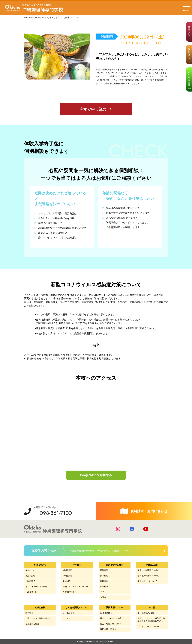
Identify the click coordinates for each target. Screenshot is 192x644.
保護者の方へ (106, 613)
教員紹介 (67, 581)
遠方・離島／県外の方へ (111, 624)
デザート (104, 592)
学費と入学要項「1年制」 (149, 570)
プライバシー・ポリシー (148, 626)
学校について (31, 570)
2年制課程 (67, 576)
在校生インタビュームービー (76, 587)
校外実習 (29, 613)
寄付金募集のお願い (146, 613)
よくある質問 (69, 613)
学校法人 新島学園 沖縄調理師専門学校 (34, 8)
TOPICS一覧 (31, 592)
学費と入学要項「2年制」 (149, 576)
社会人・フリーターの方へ (112, 618)
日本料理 (104, 576)
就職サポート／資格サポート (38, 618)
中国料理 (104, 587)
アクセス (67, 618)
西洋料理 (104, 570)
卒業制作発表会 (70, 592)
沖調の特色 (30, 581)
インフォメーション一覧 (36, 587)
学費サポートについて (147, 581)
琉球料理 (104, 581)
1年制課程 (67, 570)
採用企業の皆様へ (108, 629)
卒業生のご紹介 (32, 624)
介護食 (103, 597)
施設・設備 (30, 576)
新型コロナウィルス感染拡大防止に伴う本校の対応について (151, 620)
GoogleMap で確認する (96, 475)
